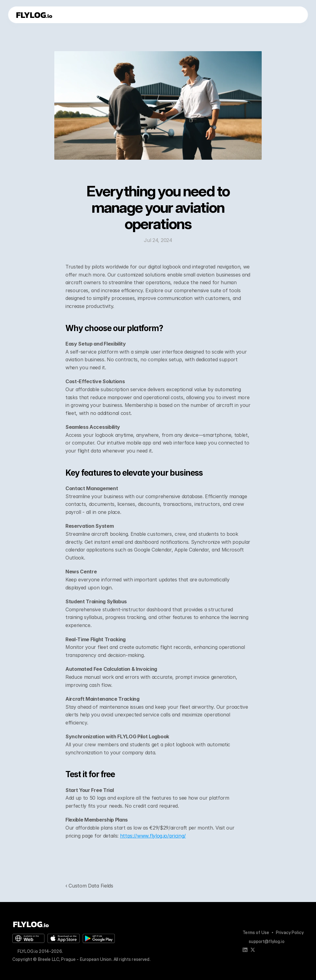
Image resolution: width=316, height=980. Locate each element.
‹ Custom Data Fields (89, 886)
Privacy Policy (290, 932)
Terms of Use (256, 932)
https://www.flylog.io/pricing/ (153, 836)
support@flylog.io (266, 941)
